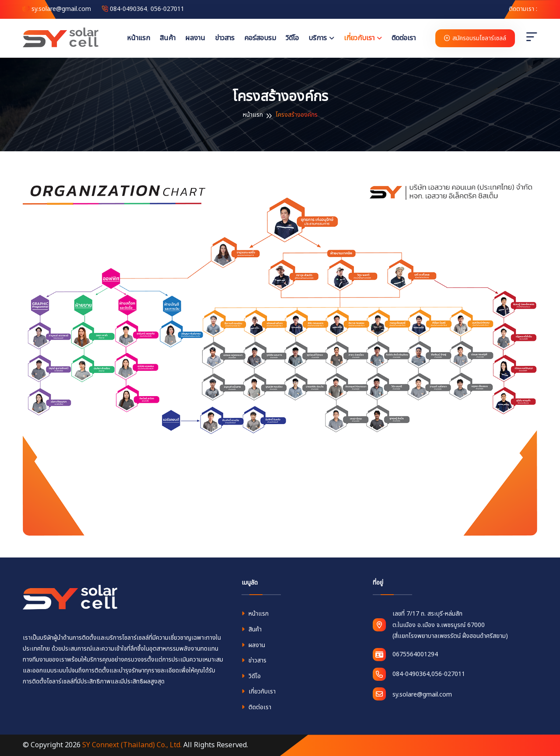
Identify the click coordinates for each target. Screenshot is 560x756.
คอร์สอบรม (260, 38)
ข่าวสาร (225, 38)
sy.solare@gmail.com (57, 9)
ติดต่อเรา (404, 38)
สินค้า (168, 38)
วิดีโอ (292, 38)
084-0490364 (128, 9)
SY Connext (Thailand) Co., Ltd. (132, 745)
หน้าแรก (138, 38)
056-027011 (167, 9)
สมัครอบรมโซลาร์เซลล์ (475, 38)
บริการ (318, 38)
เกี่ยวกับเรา (359, 38)
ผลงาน (195, 38)
